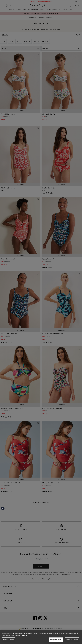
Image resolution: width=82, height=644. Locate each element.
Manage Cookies (8, 640)
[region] (41, 637)
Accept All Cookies (56, 640)
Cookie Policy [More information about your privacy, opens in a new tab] (25, 635)
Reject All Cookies (72, 640)
